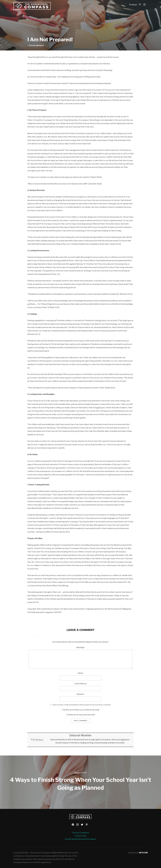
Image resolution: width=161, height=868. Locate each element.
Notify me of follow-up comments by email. (81, 710)
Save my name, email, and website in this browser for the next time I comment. (82, 705)
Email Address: (81, 684)
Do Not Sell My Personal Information (81, 839)
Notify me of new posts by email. (81, 715)
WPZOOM (143, 853)
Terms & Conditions (80, 833)
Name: (81, 673)
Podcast (133, 5)
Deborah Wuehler (80, 735)
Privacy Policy (81, 836)
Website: (80, 694)
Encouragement (37, 45)
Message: (81, 647)
